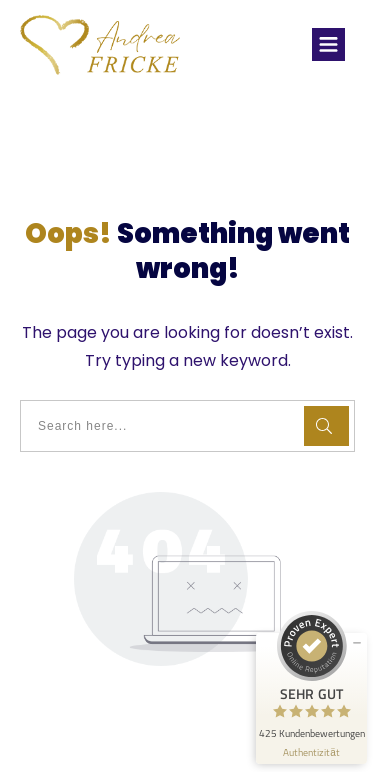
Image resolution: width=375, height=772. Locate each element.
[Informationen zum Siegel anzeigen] (311, 752)
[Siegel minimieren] (357, 643)
